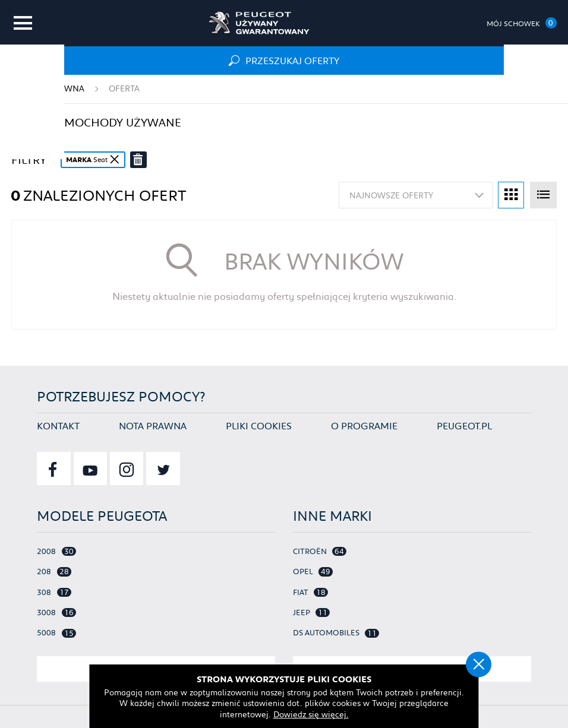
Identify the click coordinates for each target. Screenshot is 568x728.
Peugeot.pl (464, 424)
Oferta (124, 88)
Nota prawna (153, 424)
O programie (364, 424)
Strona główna (48, 88)
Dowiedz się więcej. (312, 713)
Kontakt (58, 424)
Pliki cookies (259, 424)
